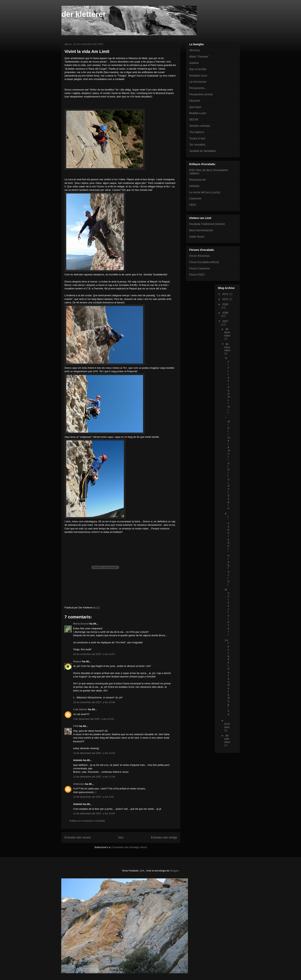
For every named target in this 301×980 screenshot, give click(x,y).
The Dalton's (197, 132)
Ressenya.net (198, 180)
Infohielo (194, 186)
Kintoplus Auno (198, 76)
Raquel (77, 661)
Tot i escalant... (198, 145)
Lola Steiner (80, 709)
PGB (76, 726)
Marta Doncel (81, 624)
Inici (121, 837)
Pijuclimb (195, 101)
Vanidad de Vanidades (203, 151)
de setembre (227, 739)
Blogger (174, 871)
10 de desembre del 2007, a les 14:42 (94, 753)
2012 (226, 294)
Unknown (79, 784)
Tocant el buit (197, 138)
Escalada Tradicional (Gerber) (207, 224)
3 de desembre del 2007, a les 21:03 (93, 719)
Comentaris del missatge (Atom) (129, 847)
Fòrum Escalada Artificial (204, 262)
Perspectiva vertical (201, 94)
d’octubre (227, 725)
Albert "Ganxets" (199, 57)
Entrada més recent (78, 837)
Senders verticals (200, 126)
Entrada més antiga (164, 837)
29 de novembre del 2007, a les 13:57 (94, 654)
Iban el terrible (198, 69)
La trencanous (198, 82)
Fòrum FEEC (197, 275)
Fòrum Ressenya (200, 256)
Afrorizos (195, 50)
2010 (226, 299)
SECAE (194, 119)
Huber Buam (197, 237)
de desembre (227, 332)
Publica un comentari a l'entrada (87, 821)
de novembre (227, 347)
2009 (225, 304)
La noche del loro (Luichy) (205, 192)
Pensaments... (198, 88)
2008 (225, 313)
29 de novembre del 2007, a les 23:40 (94, 702)
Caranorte (195, 198)
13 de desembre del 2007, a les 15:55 (94, 813)
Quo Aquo (195, 107)
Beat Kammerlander (201, 230)
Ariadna (194, 63)
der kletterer (84, 14)
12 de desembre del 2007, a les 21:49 (94, 777)
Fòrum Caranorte (200, 268)
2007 (225, 321)
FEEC (193, 205)
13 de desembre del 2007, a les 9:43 (93, 797)
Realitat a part (198, 113)
